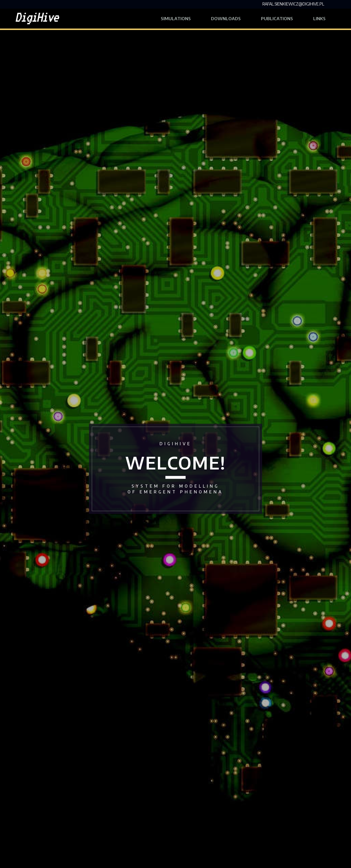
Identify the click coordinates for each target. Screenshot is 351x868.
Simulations (176, 18)
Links (324, 18)
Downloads (226, 18)
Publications (277, 18)
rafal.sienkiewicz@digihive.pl (293, 4)
